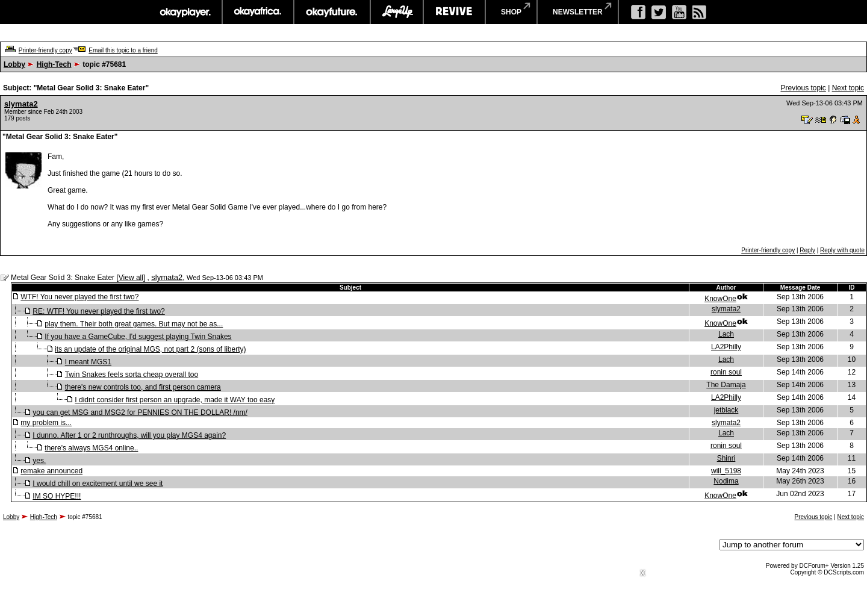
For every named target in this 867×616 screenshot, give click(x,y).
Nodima (726, 481)
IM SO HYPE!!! (57, 496)
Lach (726, 334)
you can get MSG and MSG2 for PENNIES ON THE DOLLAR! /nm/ (140, 412)
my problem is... (46, 423)
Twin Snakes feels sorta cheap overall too (132, 375)
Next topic (848, 88)
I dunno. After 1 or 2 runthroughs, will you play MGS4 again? (129, 435)
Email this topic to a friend (123, 50)
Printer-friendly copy (45, 50)
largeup (397, 12)
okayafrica (258, 12)
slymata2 (21, 104)
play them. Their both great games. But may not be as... (134, 324)
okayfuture (332, 12)
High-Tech (54, 64)
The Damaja (726, 385)
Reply (807, 250)
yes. (39, 461)
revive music (454, 12)
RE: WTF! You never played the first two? (98, 311)
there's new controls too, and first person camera (143, 387)
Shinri (726, 458)
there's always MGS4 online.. (91, 448)
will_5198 (726, 471)
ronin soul (726, 372)
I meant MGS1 (88, 362)
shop (511, 12)
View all (131, 278)
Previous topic (803, 88)
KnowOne (720, 299)
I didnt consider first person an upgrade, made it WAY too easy (175, 400)
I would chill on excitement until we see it (98, 484)
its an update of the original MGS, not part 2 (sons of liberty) (151, 349)
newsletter (578, 12)
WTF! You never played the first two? (79, 297)
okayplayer (185, 12)
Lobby (14, 64)
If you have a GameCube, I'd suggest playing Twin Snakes (138, 337)
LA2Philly (726, 347)
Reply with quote (842, 250)
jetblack (726, 410)
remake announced (51, 471)
